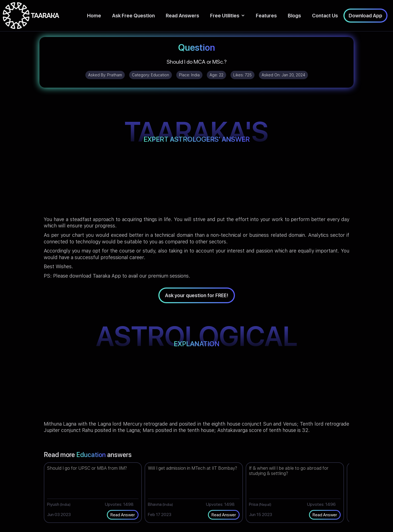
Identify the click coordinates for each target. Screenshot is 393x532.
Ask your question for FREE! (197, 295)
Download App (365, 16)
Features (266, 16)
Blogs (294, 16)
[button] (227, 16)
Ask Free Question (133, 16)
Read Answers (182, 16)
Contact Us (325, 16)
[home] (31, 16)
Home (94, 16)
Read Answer (123, 515)
